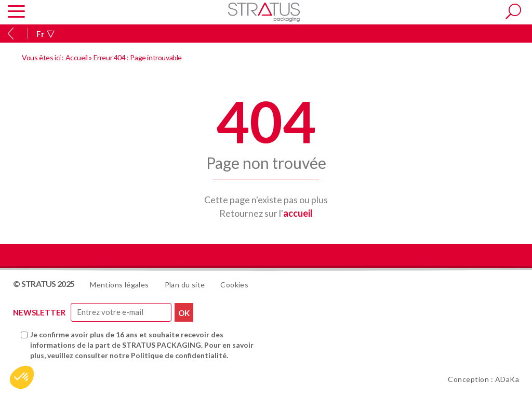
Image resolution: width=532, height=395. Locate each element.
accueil (298, 213)
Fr (45, 34)
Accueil (77, 57)
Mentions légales (119, 285)
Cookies (234, 285)
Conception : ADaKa (483, 379)
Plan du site (185, 285)
